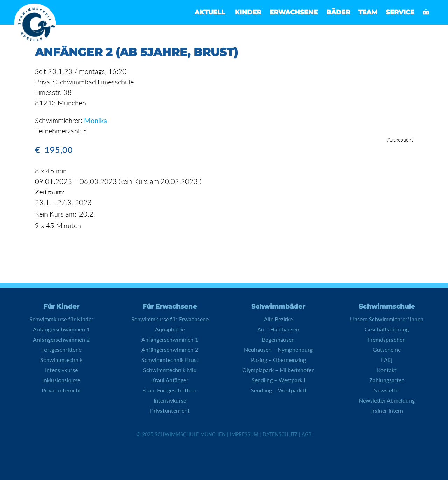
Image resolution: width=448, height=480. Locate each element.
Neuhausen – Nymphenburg (278, 349)
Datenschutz (280, 434)
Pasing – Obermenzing (278, 360)
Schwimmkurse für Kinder (61, 319)
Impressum (244, 434)
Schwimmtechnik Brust (170, 360)
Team (368, 12)
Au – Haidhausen (278, 329)
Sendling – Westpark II (278, 390)
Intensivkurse (61, 370)
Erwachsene (294, 12)
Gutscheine (387, 349)
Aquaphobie (170, 329)
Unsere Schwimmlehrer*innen (387, 319)
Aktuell (210, 12)
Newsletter (387, 390)
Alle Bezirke (278, 319)
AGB (307, 434)
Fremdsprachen (387, 339)
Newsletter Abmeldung (387, 400)
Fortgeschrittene (61, 349)
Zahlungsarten (387, 380)
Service (400, 12)
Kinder (248, 12)
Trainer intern (387, 410)
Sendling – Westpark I (278, 380)
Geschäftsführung (387, 329)
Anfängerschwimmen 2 (61, 339)
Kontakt (387, 370)
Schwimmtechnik (61, 360)
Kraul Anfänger (170, 380)
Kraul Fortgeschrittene (170, 390)
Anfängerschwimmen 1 (61, 329)
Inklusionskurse (61, 380)
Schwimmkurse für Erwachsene (170, 319)
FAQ (387, 360)
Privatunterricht (61, 390)
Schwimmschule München (190, 434)
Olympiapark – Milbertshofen (278, 370)
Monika (96, 120)
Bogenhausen (278, 339)
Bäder (338, 12)
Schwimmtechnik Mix (170, 370)
